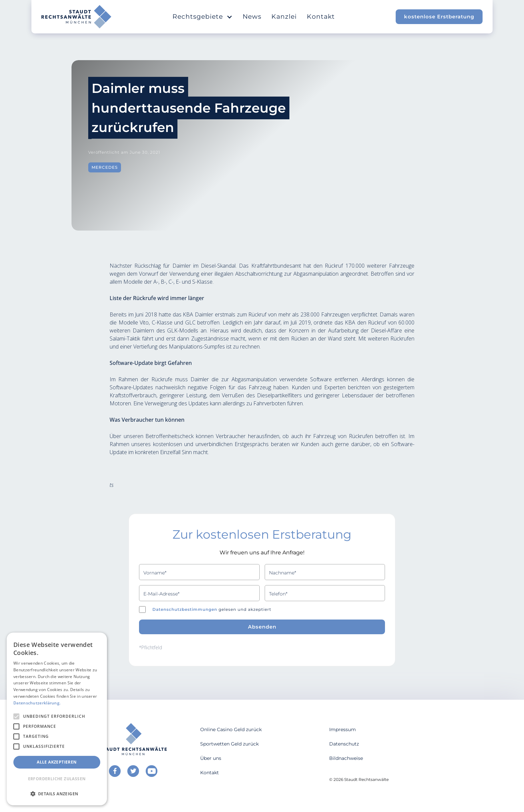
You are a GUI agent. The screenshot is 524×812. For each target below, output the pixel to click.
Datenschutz (344, 744)
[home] (76, 17)
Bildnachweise (346, 758)
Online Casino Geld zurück (231, 729)
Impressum (343, 729)
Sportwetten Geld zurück (229, 744)
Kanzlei (284, 17)
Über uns (211, 758)
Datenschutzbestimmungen (185, 609)
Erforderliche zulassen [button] (57, 779)
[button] (203, 17)
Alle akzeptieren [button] (57, 762)
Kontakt (321, 17)
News (252, 17)
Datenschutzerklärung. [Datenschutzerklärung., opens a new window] (37, 703)
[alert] (57, 719)
